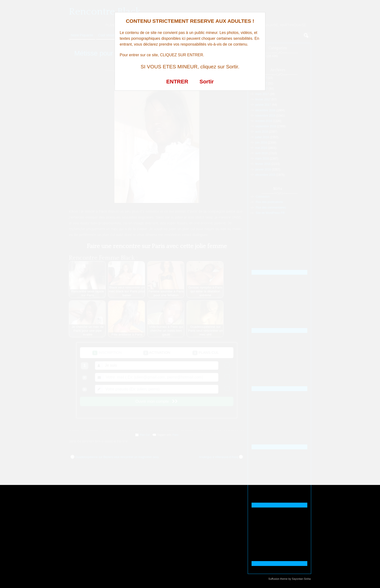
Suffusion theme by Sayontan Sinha (289, 579)
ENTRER (177, 82)
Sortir (207, 82)
